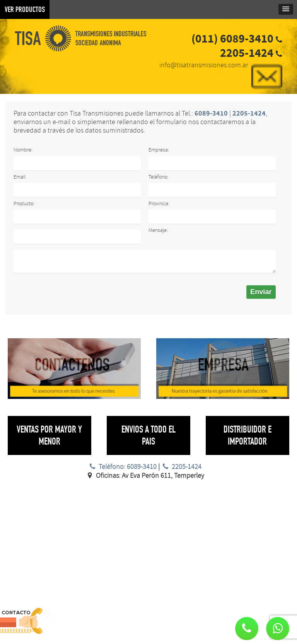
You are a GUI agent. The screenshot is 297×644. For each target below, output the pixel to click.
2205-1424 (181, 467)
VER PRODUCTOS (25, 9)
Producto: (24, 204)
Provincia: (159, 204)
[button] (278, 629)
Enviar (261, 292)
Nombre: (23, 150)
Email (20, 177)
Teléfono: (158, 177)
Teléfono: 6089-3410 (122, 467)
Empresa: (159, 150)
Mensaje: (158, 230)
